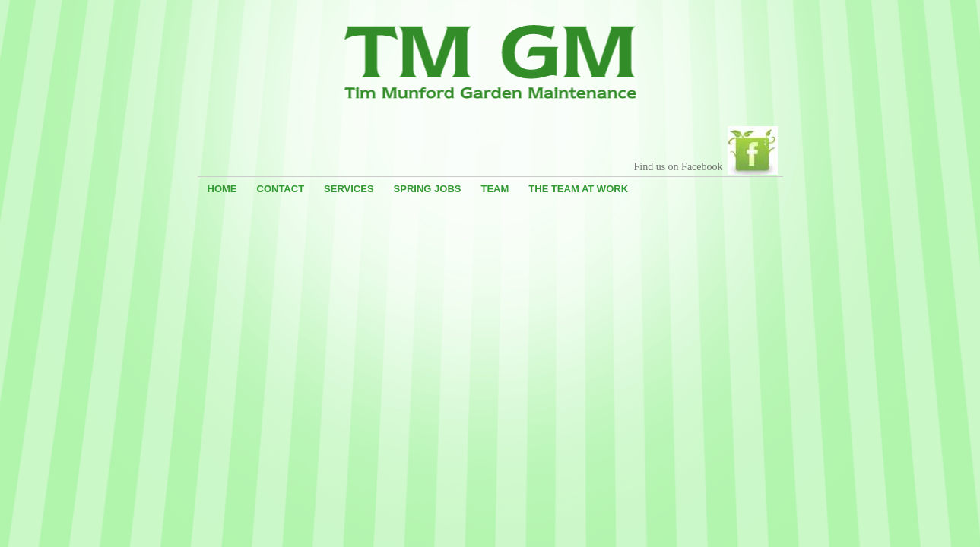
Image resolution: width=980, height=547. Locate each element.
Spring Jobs (428, 189)
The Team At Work (578, 189)
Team (495, 189)
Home (222, 189)
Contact (281, 189)
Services (349, 189)
